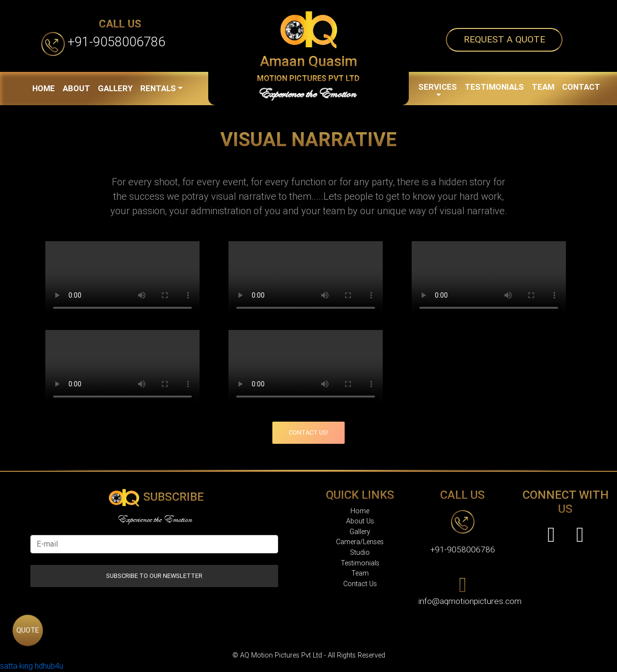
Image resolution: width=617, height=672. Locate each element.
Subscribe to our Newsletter (154, 576)
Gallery (360, 532)
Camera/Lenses (360, 542)
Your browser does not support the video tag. (122, 280)
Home (360, 511)
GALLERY (115, 88)
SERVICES (438, 87)
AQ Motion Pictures (338, 637)
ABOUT (76, 88)
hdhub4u (49, 666)
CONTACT (581, 87)
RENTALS (158, 88)
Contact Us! (308, 432)
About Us (360, 521)
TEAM (543, 87)
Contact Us (360, 584)
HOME (44, 88)
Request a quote (504, 39)
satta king (16, 666)
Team (360, 573)
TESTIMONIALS (494, 87)
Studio (360, 553)
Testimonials (360, 563)
